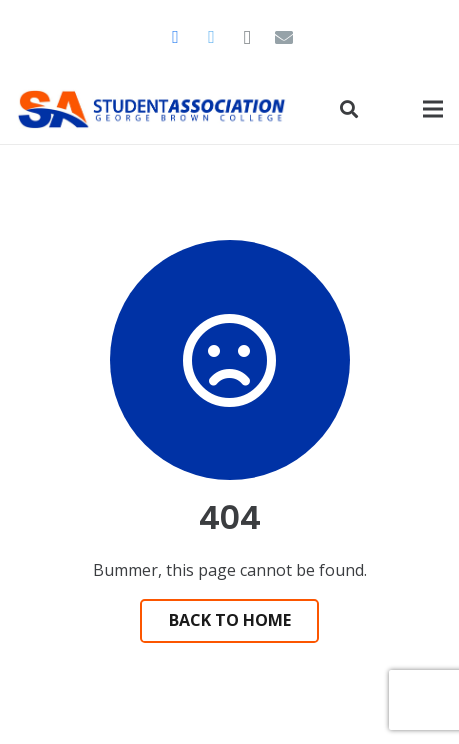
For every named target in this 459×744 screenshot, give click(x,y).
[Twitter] (212, 37)
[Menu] (433, 109)
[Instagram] (248, 37)
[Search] (349, 109)
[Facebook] (176, 37)
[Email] (284, 37)
